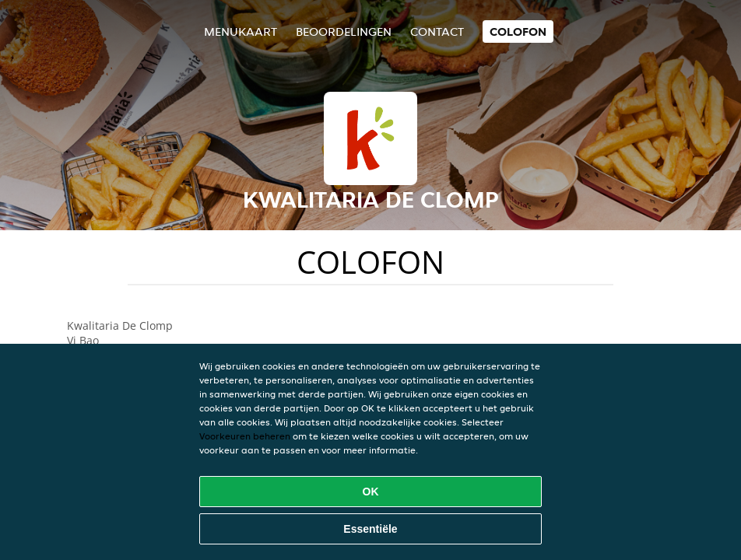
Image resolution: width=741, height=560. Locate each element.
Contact (437, 31)
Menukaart (241, 31)
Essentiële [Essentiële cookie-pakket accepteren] (370, 529)
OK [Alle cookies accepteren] (371, 492)
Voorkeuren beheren (245, 436)
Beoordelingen (344, 31)
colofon (518, 31)
